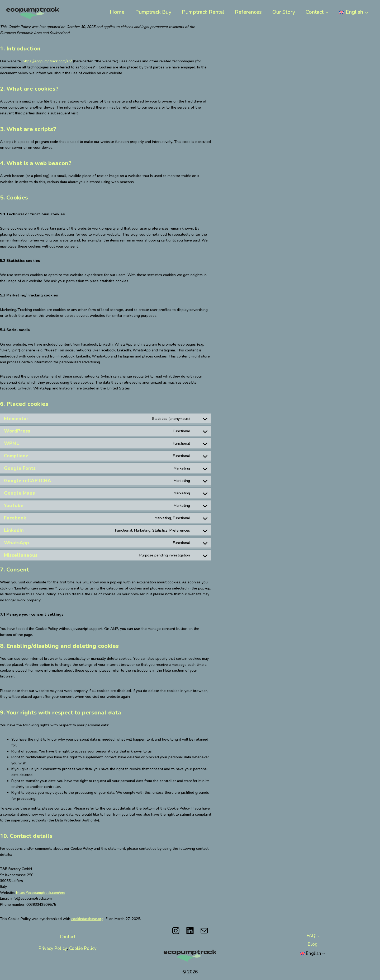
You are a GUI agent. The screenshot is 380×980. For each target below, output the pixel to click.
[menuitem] (354, 12)
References (248, 12)
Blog (313, 944)
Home (117, 12)
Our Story (284, 12)
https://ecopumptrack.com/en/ (47, 61)
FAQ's (313, 936)
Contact (68, 937)
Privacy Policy (53, 948)
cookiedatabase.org (87, 919)
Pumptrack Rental (203, 12)
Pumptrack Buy (153, 12)
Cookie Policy (83, 948)
